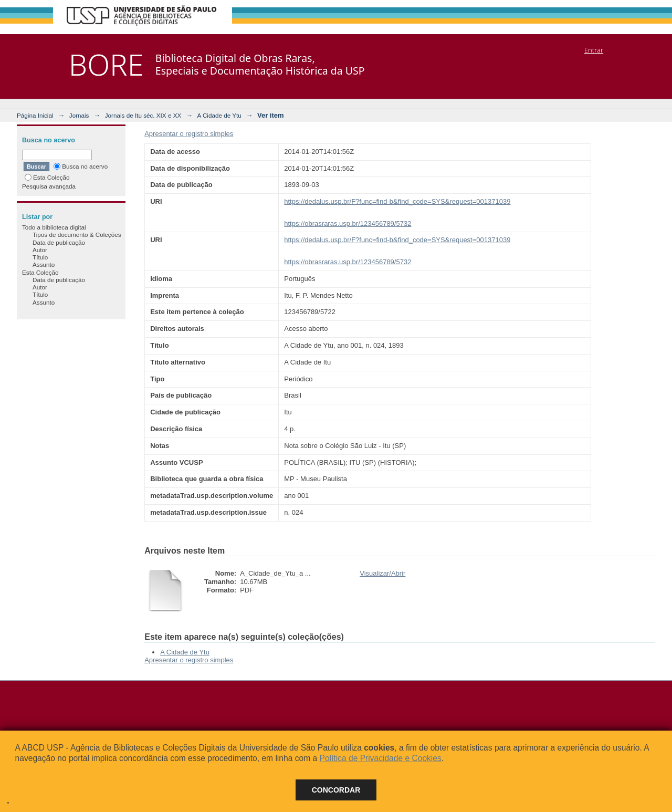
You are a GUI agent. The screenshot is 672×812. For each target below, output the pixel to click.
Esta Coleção (47, 177)
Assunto (44, 264)
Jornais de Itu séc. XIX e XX (143, 115)
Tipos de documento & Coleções (77, 235)
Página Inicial (35, 115)
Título (40, 257)
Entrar (594, 50)
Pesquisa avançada (49, 186)
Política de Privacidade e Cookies (380, 758)
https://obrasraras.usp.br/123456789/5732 (348, 223)
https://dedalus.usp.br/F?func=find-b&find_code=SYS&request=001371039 (397, 201)
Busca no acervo (81, 166)
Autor (40, 250)
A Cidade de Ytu (219, 115)
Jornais (79, 115)
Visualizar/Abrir (382, 573)
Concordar (336, 790)
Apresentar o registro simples (189, 134)
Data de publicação (59, 242)
